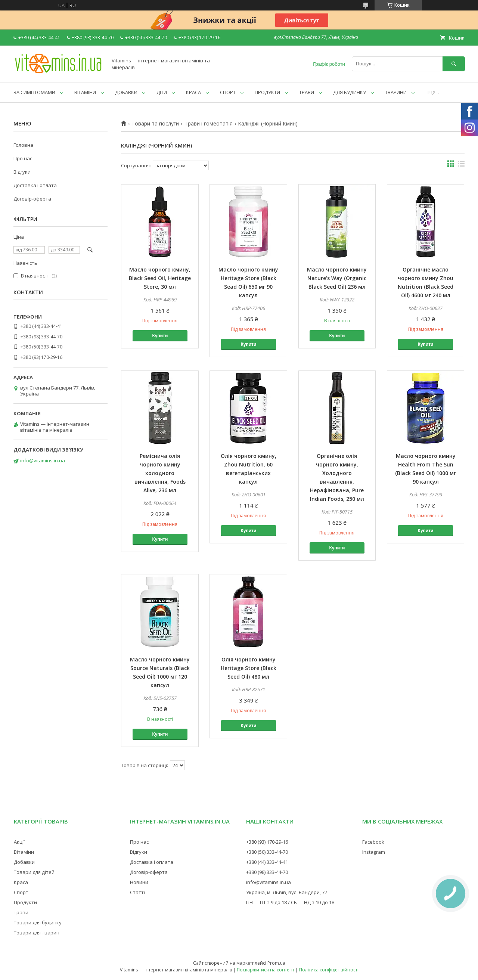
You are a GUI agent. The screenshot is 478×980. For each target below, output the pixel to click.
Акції (19, 842)
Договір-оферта (32, 199)
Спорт (21, 892)
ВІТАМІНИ (85, 92)
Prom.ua (276, 963)
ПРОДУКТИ (267, 92)
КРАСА (193, 92)
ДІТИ (162, 92)
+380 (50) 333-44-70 (267, 852)
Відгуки (22, 172)
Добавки (24, 862)
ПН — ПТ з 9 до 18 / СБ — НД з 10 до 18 (290, 902)
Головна (23, 145)
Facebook (373, 842)
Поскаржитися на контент (266, 970)
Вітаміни (24, 852)
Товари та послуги (155, 124)
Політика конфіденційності (329, 970)
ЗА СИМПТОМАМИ (34, 92)
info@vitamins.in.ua (43, 460)
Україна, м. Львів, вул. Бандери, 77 (287, 892)
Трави (21, 912)
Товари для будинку (38, 922)
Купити (160, 336)
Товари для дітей (34, 872)
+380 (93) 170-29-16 (267, 842)
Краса (21, 882)
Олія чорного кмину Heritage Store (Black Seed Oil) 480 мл (249, 668)
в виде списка (461, 165)
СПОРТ (228, 92)
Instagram (374, 852)
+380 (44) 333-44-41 (267, 862)
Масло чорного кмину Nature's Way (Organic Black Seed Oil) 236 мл (337, 278)
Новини (139, 882)
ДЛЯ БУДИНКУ (350, 92)
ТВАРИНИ (396, 92)
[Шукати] (454, 64)
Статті (137, 892)
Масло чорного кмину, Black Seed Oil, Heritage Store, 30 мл (160, 278)
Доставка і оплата (35, 185)
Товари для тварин (37, 933)
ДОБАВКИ (126, 92)
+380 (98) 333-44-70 (267, 872)
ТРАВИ (307, 92)
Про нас (23, 158)
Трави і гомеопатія (209, 124)
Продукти (25, 902)
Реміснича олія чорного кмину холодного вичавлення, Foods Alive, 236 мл (160, 473)
